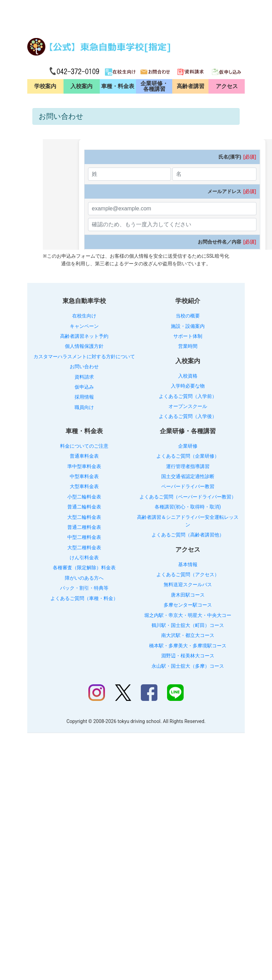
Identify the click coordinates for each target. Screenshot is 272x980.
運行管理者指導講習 (188, 466)
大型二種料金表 (84, 548)
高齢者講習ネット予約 (84, 336)
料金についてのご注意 (84, 446)
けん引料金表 (84, 558)
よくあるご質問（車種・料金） (84, 598)
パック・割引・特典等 (84, 588)
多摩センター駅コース (188, 605)
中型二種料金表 (84, 537)
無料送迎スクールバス (188, 584)
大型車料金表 (84, 486)
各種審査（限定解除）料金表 (84, 568)
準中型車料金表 (84, 466)
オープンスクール (188, 406)
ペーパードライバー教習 (188, 486)
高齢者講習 (191, 86)
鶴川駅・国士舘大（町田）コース (188, 625)
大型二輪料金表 (84, 517)
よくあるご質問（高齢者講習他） (188, 535)
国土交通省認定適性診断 (188, 476)
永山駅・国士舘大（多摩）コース (188, 666)
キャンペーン (84, 326)
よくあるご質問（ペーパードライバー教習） (188, 497)
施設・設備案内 (188, 326)
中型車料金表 (84, 476)
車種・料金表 (118, 86)
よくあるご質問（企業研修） (188, 456)
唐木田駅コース (188, 595)
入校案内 (81, 86)
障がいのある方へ (84, 578)
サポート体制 (188, 336)
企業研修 (188, 446)
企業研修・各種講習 (154, 86)
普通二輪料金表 (84, 507)
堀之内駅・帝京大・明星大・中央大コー (188, 615)
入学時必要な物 (188, 386)
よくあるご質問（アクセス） (188, 574)
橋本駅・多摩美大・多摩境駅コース (188, 646)
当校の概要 (188, 316)
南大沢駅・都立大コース (188, 635)
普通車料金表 (84, 456)
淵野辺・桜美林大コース (188, 656)
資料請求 (84, 377)
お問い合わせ (84, 367)
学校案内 (45, 86)
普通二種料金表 (84, 527)
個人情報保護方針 (84, 346)
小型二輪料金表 (84, 497)
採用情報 (84, 397)
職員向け (84, 407)
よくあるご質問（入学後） (188, 416)
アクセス (227, 86)
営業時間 (188, 346)
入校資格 (188, 376)
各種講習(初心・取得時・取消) (188, 507)
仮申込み (84, 387)
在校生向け (84, 316)
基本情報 (188, 564)
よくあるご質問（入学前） (188, 396)
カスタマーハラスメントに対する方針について (84, 356)
